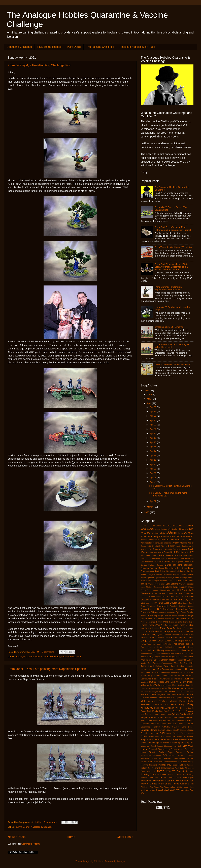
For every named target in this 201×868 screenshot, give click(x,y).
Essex (183, 612)
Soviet (191, 740)
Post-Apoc (168, 711)
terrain (190, 758)
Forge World (162, 622)
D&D (143, 603)
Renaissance (147, 721)
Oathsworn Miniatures (167, 698)
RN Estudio (164, 721)
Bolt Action (160, 571)
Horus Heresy (157, 650)
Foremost (151, 622)
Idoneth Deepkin (147, 654)
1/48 (163, 526)
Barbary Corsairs (156, 565)
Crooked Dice (187, 597)
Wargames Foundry (163, 781)
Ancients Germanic (173, 549)
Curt (180, 600)
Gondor (152, 638)
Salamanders (146, 727)
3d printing (152, 536)
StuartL (152, 752)
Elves (191, 609)
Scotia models (187, 733)
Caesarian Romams (184, 581)
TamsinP (145, 758)
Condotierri (189, 593)
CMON (170, 593)
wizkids (179, 787)
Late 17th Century (160, 669)
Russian (172, 724)
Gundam (168, 641)
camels (144, 584)
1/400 (159, 526)
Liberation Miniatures (180, 672)
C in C (171, 581)
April (149, 403)
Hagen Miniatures (186, 641)
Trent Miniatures (148, 771)
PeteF (157, 708)
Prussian (190, 711)
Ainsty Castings (182, 546)
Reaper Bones (156, 717)
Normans (190, 692)
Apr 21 (153, 433)
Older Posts (125, 837)
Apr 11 (153, 460)
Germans (145, 635)
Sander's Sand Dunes (183, 727)
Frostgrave (178, 628)
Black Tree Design (179, 568)
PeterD (171, 708)
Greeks (190, 638)
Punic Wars (155, 714)
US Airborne (179, 774)
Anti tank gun (152, 552)
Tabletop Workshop (178, 755)
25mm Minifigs (160, 533)
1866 (191, 529)
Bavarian (145, 568)
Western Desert (187, 784)
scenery (154, 733)
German (190, 631)
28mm (19, 827)
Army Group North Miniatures (172, 552)
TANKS (154, 758)
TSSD (168, 771)
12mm (144, 529)
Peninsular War (161, 704)
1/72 (185, 526)
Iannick (190, 650)
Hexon (160, 647)
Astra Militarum (180, 555)
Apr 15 (153, 447)
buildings (184, 578)
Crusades (164, 600)
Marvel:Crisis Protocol (150, 679)
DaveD (173, 603)
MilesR (190, 682)
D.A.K (191, 600)
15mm (150, 529)
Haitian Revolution (148, 644)
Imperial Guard (176, 654)
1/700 (179, 526)
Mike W (174, 682)
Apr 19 (153, 438)
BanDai (144, 565)
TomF (150, 768)
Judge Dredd (147, 666)
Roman (174, 721)
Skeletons (183, 740)
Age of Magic (154, 546)
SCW (162, 736)
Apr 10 (153, 464)
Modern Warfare (154, 685)
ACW (183, 536)
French (175, 625)
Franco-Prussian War (150, 625)
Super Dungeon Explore (181, 752)
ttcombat (190, 771)
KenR (166, 666)
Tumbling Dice (147, 774)
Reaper (144, 717)
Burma (191, 578)
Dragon (191, 606)
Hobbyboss (145, 650)
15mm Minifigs (161, 529)
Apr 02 (153, 501)
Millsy (143, 685)
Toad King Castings (186, 765)
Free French (166, 625)
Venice (171, 778)
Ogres (178, 698)
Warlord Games (149, 784)
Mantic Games (161, 676)
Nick (161, 692)
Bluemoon (150, 571)
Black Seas (164, 568)
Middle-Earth (164, 682)
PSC (143, 714)
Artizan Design (166, 555)
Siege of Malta (147, 740)
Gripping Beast (156, 641)
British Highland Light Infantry (153, 578)
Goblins (144, 638)
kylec (173, 666)
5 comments (50, 822)
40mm (166, 536)
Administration (146, 543)
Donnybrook (163, 606)
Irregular (173, 657)
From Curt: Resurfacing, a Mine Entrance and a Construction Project (173, 228)
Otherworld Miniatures (157, 701)
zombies (185, 790)
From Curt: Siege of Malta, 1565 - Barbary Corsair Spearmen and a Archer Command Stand (171, 267)
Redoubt (190, 717)
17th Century (173, 529)
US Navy (189, 774)
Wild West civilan (167, 787)
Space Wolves (163, 743)
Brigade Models (180, 574)
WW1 (161, 790)
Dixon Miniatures (148, 606)
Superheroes (146, 755)
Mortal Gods (177, 685)
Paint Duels (74, 47)
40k (160, 536)
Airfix (191, 546)
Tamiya (191, 755)
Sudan (162, 752)
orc (192, 698)
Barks (168, 565)
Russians (182, 724)
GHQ (154, 635)
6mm (172, 536)
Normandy (181, 692)
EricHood (99, 861)
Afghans (183, 543)
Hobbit (191, 647)
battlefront (177, 565)
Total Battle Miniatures (184, 768)
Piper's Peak (146, 711)
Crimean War (174, 597)
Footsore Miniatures (181, 619)
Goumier (160, 638)
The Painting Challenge (100, 47)
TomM (157, 768)
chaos (191, 587)
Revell (156, 721)
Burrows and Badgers (150, 581)
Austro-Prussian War (175, 559)
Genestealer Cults (178, 631)
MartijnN (173, 676)
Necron (191, 688)
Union (171, 774)
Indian (143, 657)
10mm (190, 526)
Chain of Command (154, 587)
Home (71, 837)
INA (192, 654)
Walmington (188, 778)
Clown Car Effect (159, 593)
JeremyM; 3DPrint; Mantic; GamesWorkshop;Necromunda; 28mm (48, 657)
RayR (191, 714)
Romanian (181, 721)
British (191, 574)
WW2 (166, 790)
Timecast (161, 765)
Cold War (178, 593)
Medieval (144, 682)
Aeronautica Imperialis (162, 543)
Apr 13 (153, 456)
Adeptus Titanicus (170, 540)
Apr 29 (153, 411)
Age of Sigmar (168, 546)
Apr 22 (153, 429)
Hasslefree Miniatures (165, 644)
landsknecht (146, 669)
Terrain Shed (147, 762)
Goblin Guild (188, 635)
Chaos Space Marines (150, 590)
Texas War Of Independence (165, 762)
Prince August (179, 711)
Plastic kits (157, 711)
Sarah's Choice (180, 730)
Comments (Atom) (31, 844)
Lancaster (190, 666)
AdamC (190, 536)
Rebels (181, 717)
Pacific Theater (186, 701)
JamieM (165, 660)
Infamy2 (150, 657)
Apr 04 (153, 482)
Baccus (167, 562)
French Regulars (152, 628)
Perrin (174, 704)
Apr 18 (153, 442)
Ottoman (173, 701)
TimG (169, 765)
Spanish (47, 827)
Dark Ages (164, 603)
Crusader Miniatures (150, 600)
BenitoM (154, 568)
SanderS (145, 730)
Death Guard (188, 603)
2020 (147, 512)
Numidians (145, 698)
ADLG (191, 540)
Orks (143, 701)
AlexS (151, 549)
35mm (144, 536)
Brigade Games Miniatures (160, 574)
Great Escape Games (175, 638)
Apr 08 (153, 469)
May (149, 399)
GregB (144, 641)
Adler (184, 540)
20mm (144, 533)
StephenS (153, 749)
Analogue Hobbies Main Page (137, 47)
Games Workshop (161, 631)
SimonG (159, 739)
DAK (156, 603)
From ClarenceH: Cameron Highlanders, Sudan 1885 (168, 288)
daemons (150, 603)
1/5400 (168, 526)
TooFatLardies (167, 768)
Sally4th (157, 727)
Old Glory (186, 698)
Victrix (178, 778)
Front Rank (166, 628)
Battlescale (189, 565)
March (150, 507)
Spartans (182, 743)
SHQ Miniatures (179, 736)
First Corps (153, 619)
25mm (150, 533)
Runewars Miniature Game (153, 724)
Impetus (187, 654)
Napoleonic (37, 827)
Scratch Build (154, 736)
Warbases (146, 781)
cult (175, 600)
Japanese (173, 660)
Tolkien (144, 768)
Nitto (165, 692)
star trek (177, 746)
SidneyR (190, 736)
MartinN (190, 676)
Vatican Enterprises (149, 778)
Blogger (121, 861)
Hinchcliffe (181, 647)
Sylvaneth (157, 755)
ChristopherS (188, 590)
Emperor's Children (149, 612)
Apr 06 (153, 473)
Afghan (176, 543)
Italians (149, 660)
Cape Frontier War (156, 584)
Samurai (166, 727)
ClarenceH (146, 593)
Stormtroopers (164, 749)
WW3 (173, 790)
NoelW (172, 691)
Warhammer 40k (185, 781)
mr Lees (187, 685)
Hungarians (176, 650)
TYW (157, 774)
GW (175, 641)
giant (160, 635)
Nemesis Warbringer (149, 692)
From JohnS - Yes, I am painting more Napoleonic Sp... (168, 494)
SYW (165, 755)
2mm (180, 533)
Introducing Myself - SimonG (169, 327)
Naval (183, 688)
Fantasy (145, 615)
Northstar (189, 695)
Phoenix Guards (187, 708)
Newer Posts (16, 837)
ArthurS (155, 555)
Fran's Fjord (188, 622)
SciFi (162, 733)
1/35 (154, 526)
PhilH (177, 708)
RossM (190, 721)
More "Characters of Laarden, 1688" (173, 364)
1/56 (174, 526)
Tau (161, 758)
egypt (172, 609)
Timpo (175, 765)
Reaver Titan (171, 717)
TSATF (160, 771)
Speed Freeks (157, 746)
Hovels (168, 650)
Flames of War (164, 619)
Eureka (190, 612)
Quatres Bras (165, 714)
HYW (184, 650)
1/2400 (144, 526)
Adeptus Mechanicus (150, 540)
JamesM (156, 660)
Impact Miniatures (162, 654)
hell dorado (179, 644)
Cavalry (182, 584)
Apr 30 (153, 407)
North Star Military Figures (153, 695)
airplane (144, 549)
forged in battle (176, 622)
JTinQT (190, 663)
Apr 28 (153, 416)
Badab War (189, 562)
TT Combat (178, 771)
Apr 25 (153, 420)
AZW (161, 562)
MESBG (153, 682)
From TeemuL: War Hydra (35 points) (173, 247)
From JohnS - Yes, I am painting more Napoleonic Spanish (47, 669)
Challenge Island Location (175, 587)
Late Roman (175, 669)
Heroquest (151, 647)
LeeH (184, 669)
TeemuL (168, 758)
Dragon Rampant (148, 609)
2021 (147, 391)
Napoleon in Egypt (159, 688)
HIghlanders (170, 647)
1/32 (150, 526)
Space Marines (148, 743)
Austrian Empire (159, 559)
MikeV (183, 682)
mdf (192, 679)
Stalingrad (168, 746)
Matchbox (178, 679)
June (150, 394)
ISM (180, 657)
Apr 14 (153, 451)
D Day (185, 600)
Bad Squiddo (178, 562)
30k (185, 533)
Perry (182, 704)
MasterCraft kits (167, 679)
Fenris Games (178, 616)
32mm (191, 533)
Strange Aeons (177, 749)
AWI (156, 562)
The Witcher (182, 762)
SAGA (191, 724)
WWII (178, 790)
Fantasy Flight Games (160, 616)
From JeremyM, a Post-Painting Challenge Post (40, 65)
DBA (180, 603)
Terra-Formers (179, 758)
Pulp (147, 714)
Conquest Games (148, 597)
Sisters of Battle (171, 740)
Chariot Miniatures (168, 590)
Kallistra (159, 666)
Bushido (164, 581)
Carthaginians (172, 584)
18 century (184, 529)
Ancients (159, 549)
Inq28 (158, 657)
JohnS (26, 827)
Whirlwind (145, 787)
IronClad (165, 657)
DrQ (159, 609)
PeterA (164, 708)
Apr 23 (153, 425)
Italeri (185, 657)
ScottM (144, 736)
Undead (164, 774)
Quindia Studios (180, 714)
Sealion (168, 736)
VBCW (163, 777)
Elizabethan (181, 609)
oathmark (154, 698)
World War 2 (152, 790)
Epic (178, 612)
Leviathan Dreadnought (161, 672)
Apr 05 (153, 478)
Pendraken (146, 704)
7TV (177, 536)
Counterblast (161, 597)
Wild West (154, 787)
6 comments (48, 652)
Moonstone (167, 685)
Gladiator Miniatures (172, 635)
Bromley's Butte (173, 578)
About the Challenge (20, 47)
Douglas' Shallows (178, 606)
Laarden (180, 666)
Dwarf (166, 609)
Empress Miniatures (167, 612)
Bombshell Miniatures (176, 571)
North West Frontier (175, 695)
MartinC (182, 676)
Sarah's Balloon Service (161, 730)
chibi (178, 590)
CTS (172, 600)
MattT (186, 679)
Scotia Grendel (173, 733)
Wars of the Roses (169, 784)
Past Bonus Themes (49, 47)
